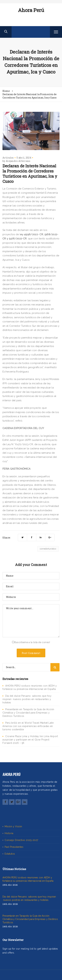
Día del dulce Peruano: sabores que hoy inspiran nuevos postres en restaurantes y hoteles (27, 699)
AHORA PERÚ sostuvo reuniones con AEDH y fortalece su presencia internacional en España (28, 879)
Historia (9, 833)
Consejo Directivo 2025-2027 (21, 840)
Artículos (8, 158)
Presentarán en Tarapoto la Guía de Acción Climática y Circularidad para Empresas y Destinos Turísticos (28, 713)
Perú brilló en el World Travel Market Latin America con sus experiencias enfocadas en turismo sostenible (28, 726)
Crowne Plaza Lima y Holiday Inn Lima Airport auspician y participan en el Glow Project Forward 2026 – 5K (30, 740)
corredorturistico (48, 549)
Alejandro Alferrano (18, 161)
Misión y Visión (13, 826)
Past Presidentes (14, 847)
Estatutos (10, 854)
